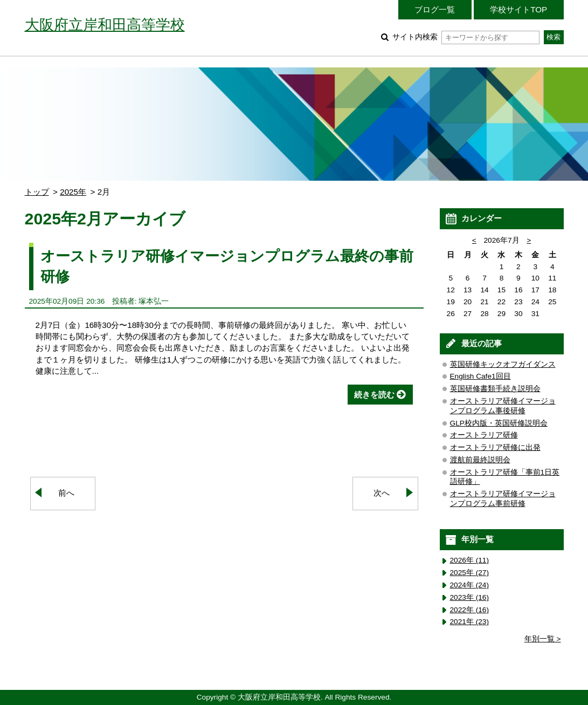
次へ (382, 493)
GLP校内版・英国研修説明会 (499, 423)
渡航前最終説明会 (480, 460)
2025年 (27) (470, 573)
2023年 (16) (470, 597)
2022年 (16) (470, 610)
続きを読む (374, 395)
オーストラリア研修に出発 (495, 447)
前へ (66, 493)
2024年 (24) (470, 585)
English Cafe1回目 (480, 376)
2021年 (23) (470, 622)
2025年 (73, 192)
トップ (37, 192)
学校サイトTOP (518, 9)
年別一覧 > (543, 639)
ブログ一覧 (435, 9)
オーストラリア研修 (484, 435)
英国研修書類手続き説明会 (495, 389)
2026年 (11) (470, 560)
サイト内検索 (466, 37)
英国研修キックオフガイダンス (503, 364)
